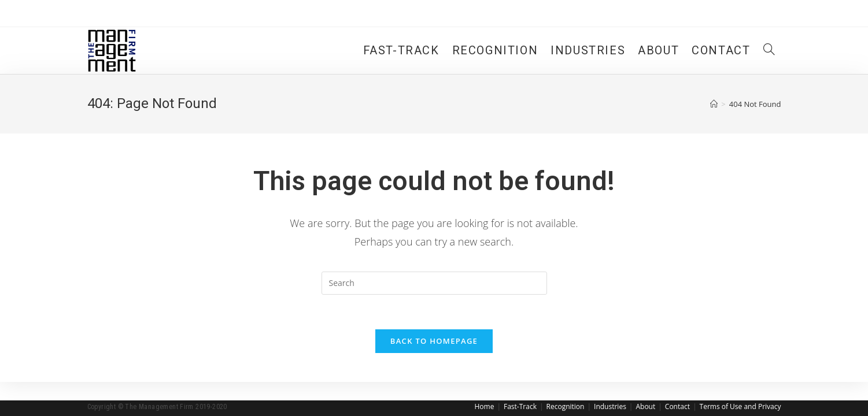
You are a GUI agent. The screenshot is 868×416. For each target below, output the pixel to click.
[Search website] (769, 51)
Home (484, 406)
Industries (610, 406)
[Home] (714, 104)
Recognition (566, 406)
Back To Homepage (434, 341)
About (645, 406)
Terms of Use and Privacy (740, 406)
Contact (677, 406)
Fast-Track (520, 406)
